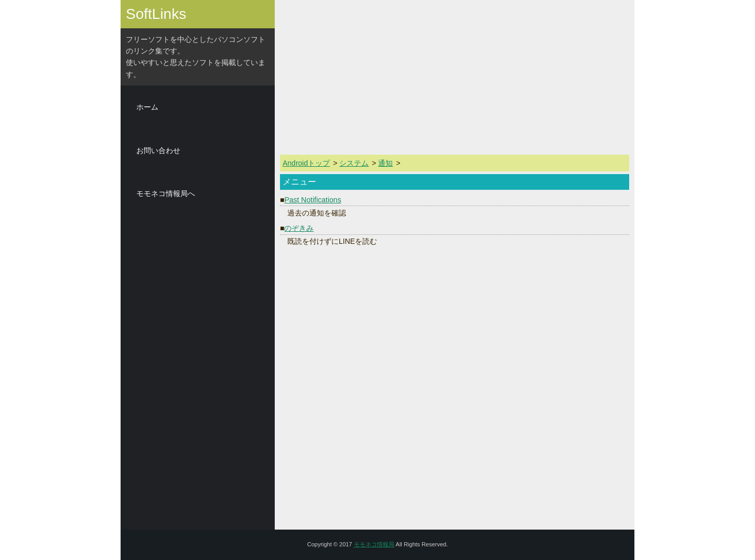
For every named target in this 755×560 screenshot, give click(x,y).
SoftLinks (156, 14)
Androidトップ (306, 163)
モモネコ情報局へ (166, 193)
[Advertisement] (198, 372)
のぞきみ (299, 228)
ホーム (147, 107)
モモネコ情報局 (374, 544)
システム (354, 163)
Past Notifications (312, 200)
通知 (385, 163)
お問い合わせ (158, 150)
